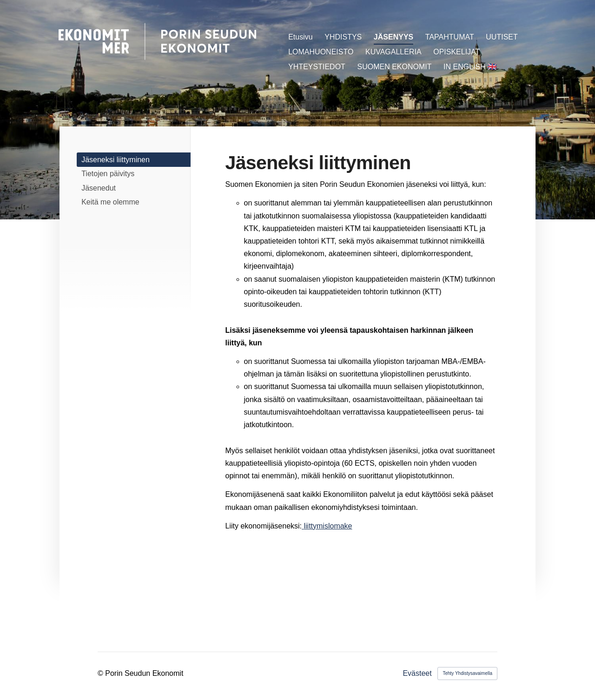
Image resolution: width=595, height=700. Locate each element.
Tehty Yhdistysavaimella (467, 673)
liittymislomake (328, 526)
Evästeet (417, 674)
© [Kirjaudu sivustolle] (101, 673)
